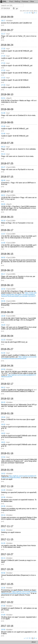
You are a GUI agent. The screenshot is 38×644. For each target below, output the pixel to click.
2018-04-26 (7, 366)
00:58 (3, 573)
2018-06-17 (7, 230)
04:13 (3, 147)
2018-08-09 (7, 109)
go (17, 8)
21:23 (3, 340)
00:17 (3, 274)
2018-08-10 (7, 94)
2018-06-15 (7, 254)
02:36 (3, 497)
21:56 (3, 243)
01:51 (3, 98)
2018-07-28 (7, 143)
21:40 (3, 490)
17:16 (3, 85)
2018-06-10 (7, 285)
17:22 (3, 70)
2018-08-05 (7, 122)
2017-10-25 (7, 584)
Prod (11, 1)
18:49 (3, 316)
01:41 (3, 530)
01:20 (3, 543)
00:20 (3, 402)
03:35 (3, 301)
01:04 (3, 353)
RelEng (17, 1)
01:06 (3, 113)
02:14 (3, 515)
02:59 (3, 369)
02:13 (3, 558)
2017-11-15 (7, 539)
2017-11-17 (7, 526)
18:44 (3, 417)
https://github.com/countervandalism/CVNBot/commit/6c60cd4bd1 (19, 477)
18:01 (3, 442)
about (34, 642)
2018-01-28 (7, 413)
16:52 (3, 474)
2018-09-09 (7, 17)
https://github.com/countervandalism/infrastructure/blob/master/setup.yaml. (19, 592)
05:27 (3, 167)
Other (32, 1)
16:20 (3, 325)
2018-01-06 (7, 470)
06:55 (3, 258)
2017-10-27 (7, 554)
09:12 (3, 388)
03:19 (3, 221)
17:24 (3, 56)
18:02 (3, 433)
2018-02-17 (7, 384)
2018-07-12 (7, 192)
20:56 (3, 630)
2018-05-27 (7, 349)
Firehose (25, 1)
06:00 (3, 204)
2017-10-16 (7, 626)
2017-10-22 (7, 602)
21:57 (3, 234)
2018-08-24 (7, 45)
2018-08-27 (7, 30)
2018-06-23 (7, 217)
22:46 (3, 134)
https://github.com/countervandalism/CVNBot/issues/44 (19, 376)
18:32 (3, 424)
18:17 (3, 21)
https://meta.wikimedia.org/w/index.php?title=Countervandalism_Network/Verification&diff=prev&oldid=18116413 (19, 295)
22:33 (3, 289)
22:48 (3, 126)
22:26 (3, 588)
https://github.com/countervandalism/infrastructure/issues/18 (19, 358)
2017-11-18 (7, 486)
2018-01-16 (7, 453)
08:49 (3, 180)
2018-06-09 (7, 312)
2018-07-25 (7, 164)
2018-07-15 (7, 177)
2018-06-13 (7, 270)
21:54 (3, 457)
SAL (3, 1)
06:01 (3, 195)
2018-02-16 (7, 399)
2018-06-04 (7, 336)
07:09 (3, 606)
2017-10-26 (7, 569)
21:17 (3, 34)
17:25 (3, 49)
